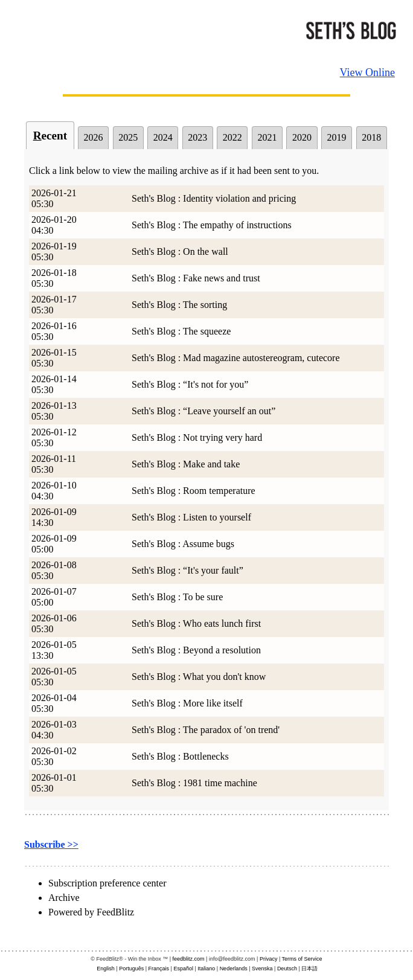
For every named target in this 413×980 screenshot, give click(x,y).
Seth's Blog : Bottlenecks (180, 756)
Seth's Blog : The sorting (179, 305)
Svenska (262, 969)
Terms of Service (302, 959)
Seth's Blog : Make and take (186, 464)
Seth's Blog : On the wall (180, 251)
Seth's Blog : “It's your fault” (187, 570)
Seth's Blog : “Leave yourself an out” (203, 411)
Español (183, 969)
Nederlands (234, 969)
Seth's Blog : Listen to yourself (191, 517)
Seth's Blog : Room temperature (194, 491)
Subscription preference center (107, 883)
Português (131, 969)
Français (159, 969)
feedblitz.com (189, 959)
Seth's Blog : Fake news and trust (196, 278)
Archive (64, 898)
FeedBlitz (115, 912)
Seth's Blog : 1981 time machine (194, 783)
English (106, 969)
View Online (367, 72)
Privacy (269, 959)
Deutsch (287, 969)
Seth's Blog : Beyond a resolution (196, 650)
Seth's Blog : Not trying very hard (197, 437)
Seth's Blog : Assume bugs (183, 544)
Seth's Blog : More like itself (187, 703)
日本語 (309, 969)
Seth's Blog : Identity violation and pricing (214, 198)
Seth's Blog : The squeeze (181, 331)
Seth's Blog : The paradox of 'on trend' (206, 730)
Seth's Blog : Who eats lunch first (196, 623)
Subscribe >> (51, 844)
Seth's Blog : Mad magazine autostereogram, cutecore (236, 358)
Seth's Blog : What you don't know (199, 677)
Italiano (206, 969)
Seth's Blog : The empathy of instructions (212, 225)
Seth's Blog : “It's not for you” (190, 384)
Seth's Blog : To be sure (177, 597)
